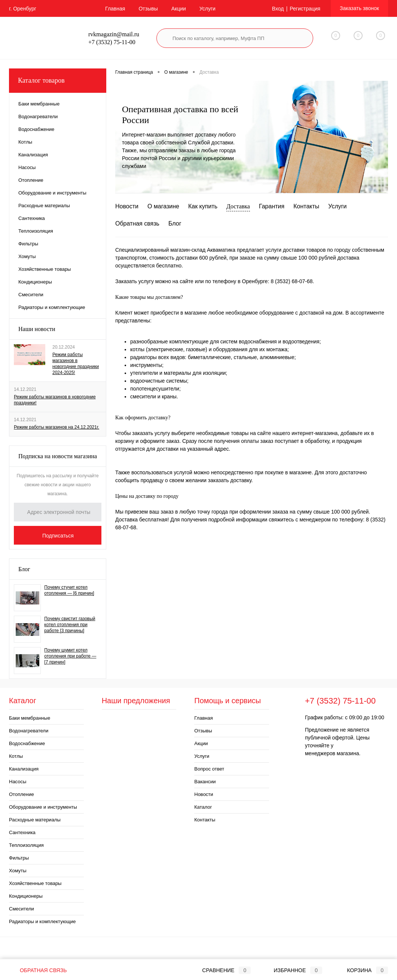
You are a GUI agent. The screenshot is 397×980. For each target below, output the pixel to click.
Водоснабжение (27, 743)
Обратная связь (137, 223)
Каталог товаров (58, 81)
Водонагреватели (29, 731)
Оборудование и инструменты (43, 807)
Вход (278, 9)
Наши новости (37, 329)
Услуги (207, 9)
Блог (24, 569)
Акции (179, 9)
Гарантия (272, 206)
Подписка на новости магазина (58, 456)
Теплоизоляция (26, 845)
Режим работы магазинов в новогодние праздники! (55, 400)
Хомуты (18, 871)
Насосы (18, 782)
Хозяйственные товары (35, 883)
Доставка (238, 206)
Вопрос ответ (209, 769)
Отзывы (148, 9)
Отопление (22, 794)
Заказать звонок (359, 8)
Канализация (24, 769)
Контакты (306, 206)
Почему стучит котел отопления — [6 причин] (69, 590)
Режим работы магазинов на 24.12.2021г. (57, 427)
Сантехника (22, 832)
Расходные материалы (35, 820)
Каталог (203, 807)
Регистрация (305, 9)
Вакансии (205, 782)
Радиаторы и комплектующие (42, 921)
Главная (115, 9)
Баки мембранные (30, 718)
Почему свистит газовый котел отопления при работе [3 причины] (70, 625)
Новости (127, 206)
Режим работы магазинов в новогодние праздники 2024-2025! (76, 364)
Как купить (203, 206)
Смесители (22, 909)
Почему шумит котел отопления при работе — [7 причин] (70, 656)
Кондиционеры (26, 896)
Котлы (16, 756)
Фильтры (19, 858)
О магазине (163, 206)
